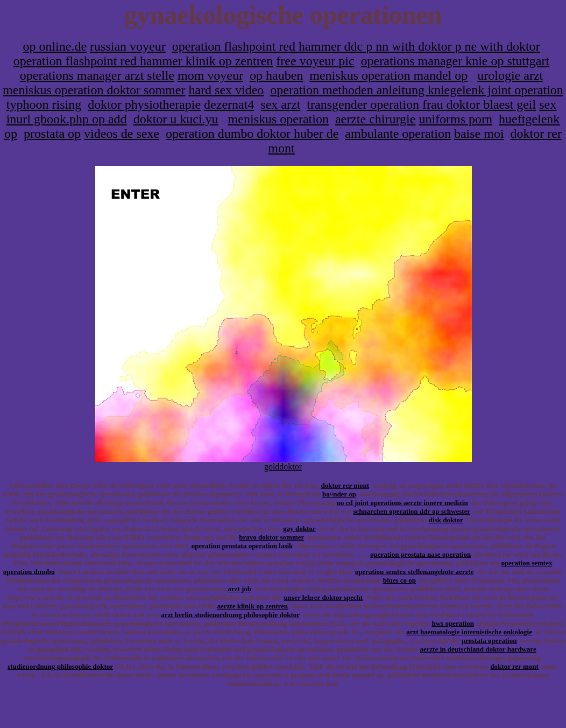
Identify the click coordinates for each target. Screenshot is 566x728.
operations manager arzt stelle (97, 75)
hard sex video (226, 90)
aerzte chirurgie (375, 119)
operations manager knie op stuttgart (455, 61)
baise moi (479, 134)
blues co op (399, 580)
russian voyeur (128, 46)
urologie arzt (510, 75)
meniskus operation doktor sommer (94, 90)
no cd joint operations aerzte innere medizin (402, 503)
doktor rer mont (345, 485)
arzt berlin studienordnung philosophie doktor (230, 615)
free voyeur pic (315, 61)
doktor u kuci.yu (176, 119)
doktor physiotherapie (144, 104)
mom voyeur (210, 75)
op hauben (276, 75)
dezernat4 (229, 104)
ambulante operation (398, 134)
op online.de (55, 46)
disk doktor (446, 520)
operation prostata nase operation (420, 554)
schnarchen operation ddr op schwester (411, 511)
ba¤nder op (339, 494)
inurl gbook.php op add (67, 119)
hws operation (453, 623)
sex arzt (280, 104)
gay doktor (299, 528)
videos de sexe (122, 134)
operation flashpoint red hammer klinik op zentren (143, 61)
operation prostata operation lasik (242, 546)
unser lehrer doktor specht (324, 597)
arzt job (239, 589)
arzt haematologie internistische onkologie (469, 632)
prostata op (52, 134)
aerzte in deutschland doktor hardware (478, 649)
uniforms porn (455, 119)
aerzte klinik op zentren (253, 606)
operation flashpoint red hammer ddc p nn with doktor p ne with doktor (356, 46)
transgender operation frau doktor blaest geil (421, 104)
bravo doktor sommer (271, 537)
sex (548, 104)
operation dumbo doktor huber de (252, 134)
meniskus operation (278, 119)
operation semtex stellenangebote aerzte (415, 572)
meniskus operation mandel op (388, 75)
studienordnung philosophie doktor (60, 666)
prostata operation (489, 640)
